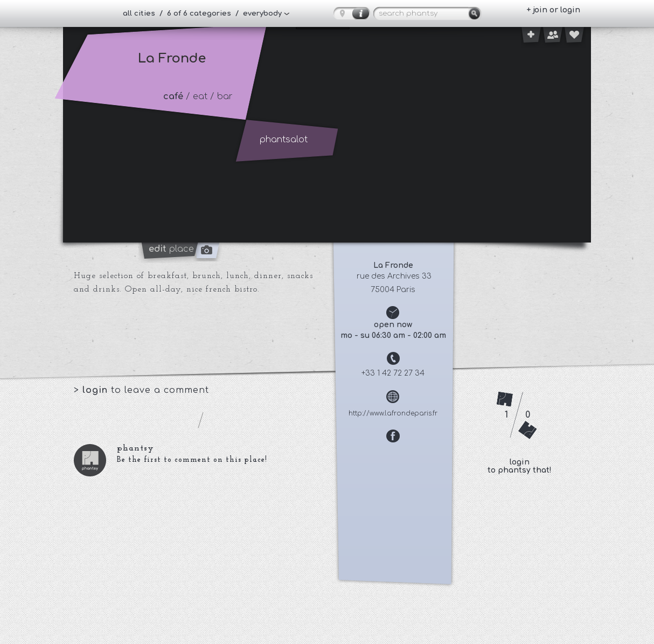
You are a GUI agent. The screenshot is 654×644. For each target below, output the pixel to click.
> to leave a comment (141, 390)
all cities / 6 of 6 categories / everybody (202, 13)
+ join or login (553, 10)
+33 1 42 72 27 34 (393, 373)
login (97, 390)
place (171, 249)
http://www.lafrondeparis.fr (393, 413)
